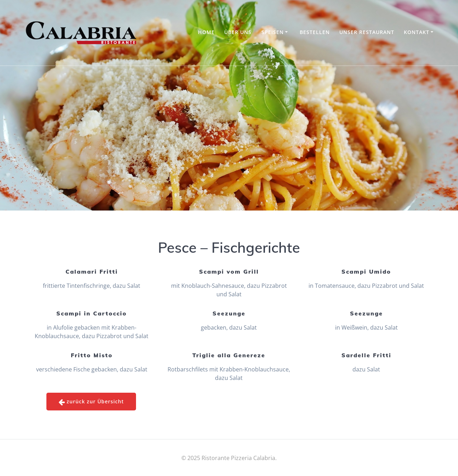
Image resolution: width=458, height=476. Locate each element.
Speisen (273, 32)
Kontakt (417, 32)
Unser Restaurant (367, 32)
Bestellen (315, 32)
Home (206, 32)
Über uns (238, 32)
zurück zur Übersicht (91, 402)
